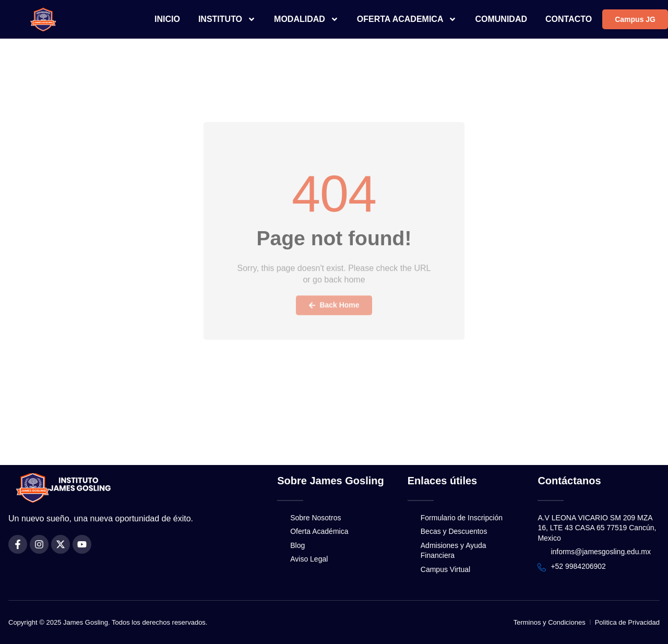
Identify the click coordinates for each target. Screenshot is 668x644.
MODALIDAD (306, 19)
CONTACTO (569, 19)
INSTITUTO (227, 19)
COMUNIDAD (501, 19)
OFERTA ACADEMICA (407, 19)
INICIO (167, 19)
